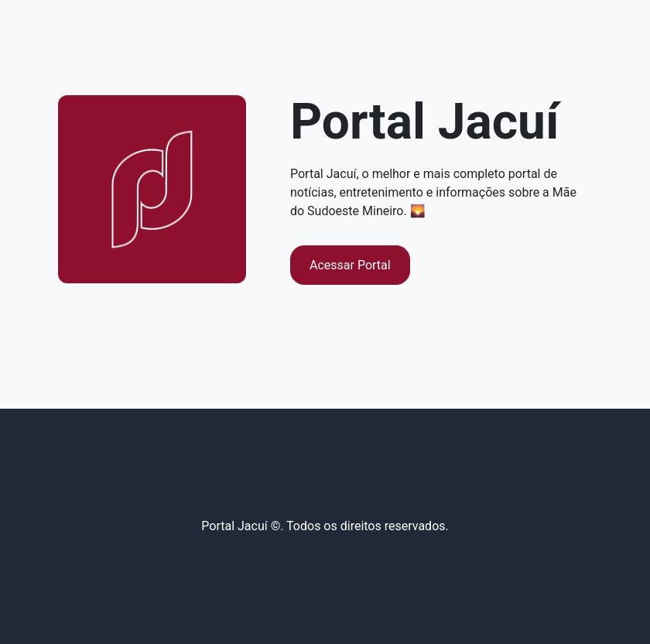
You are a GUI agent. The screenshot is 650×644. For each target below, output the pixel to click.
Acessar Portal (350, 265)
